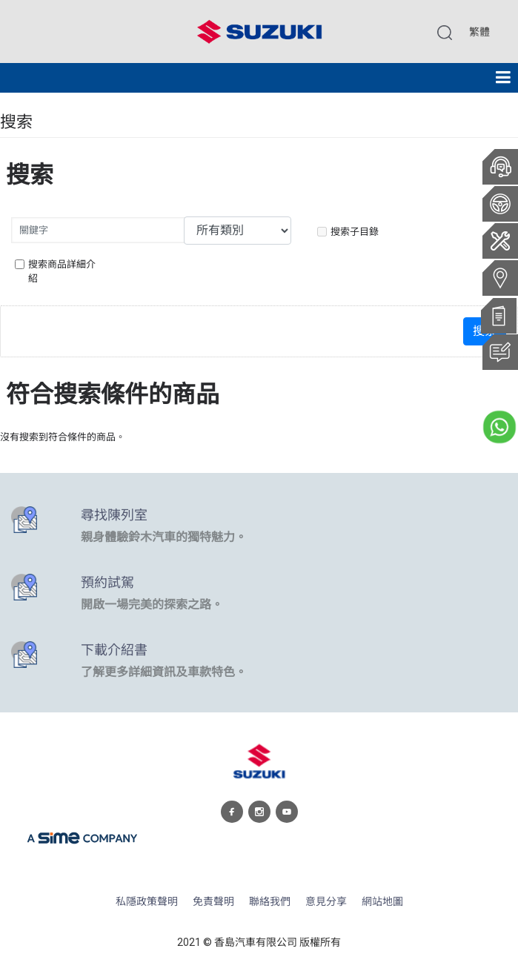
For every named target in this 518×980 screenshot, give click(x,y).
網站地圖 (382, 902)
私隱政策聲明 (147, 902)
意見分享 (326, 902)
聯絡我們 (270, 902)
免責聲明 (213, 902)
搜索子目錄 (348, 232)
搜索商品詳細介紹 (55, 272)
